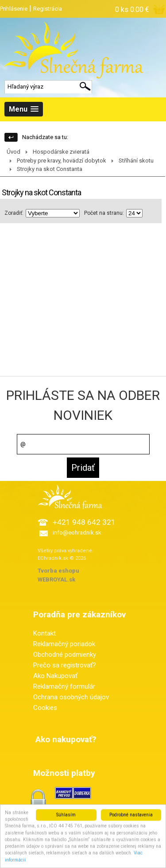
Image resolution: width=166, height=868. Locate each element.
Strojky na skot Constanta (50, 169)
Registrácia (48, 9)
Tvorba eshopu (58, 571)
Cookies (45, 708)
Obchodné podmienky (65, 655)
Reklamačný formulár (64, 686)
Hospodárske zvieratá (61, 152)
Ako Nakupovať (55, 676)
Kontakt (44, 633)
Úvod (14, 152)
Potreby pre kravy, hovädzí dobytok (62, 161)
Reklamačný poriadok (64, 644)
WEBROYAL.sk (56, 579)
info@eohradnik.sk (77, 533)
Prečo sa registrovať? (65, 665)
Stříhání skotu (136, 161)
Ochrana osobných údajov (71, 697)
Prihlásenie (14, 9)
